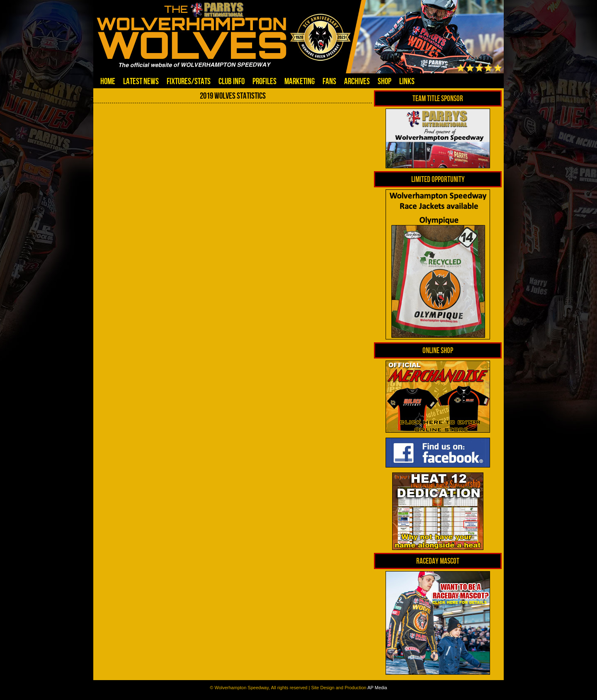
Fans (329, 81)
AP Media (377, 688)
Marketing (300, 81)
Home (108, 81)
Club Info (232, 81)
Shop (385, 81)
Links (407, 81)
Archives (357, 81)
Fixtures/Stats (189, 81)
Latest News (141, 81)
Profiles (265, 81)
